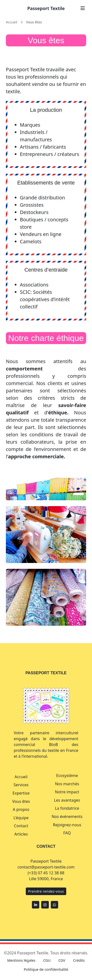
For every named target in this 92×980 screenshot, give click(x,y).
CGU (47, 960)
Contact (21, 826)
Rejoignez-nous (67, 825)
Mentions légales (21, 960)
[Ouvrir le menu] (83, 8)
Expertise (21, 793)
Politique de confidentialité (46, 969)
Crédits (79, 960)
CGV (62, 960)
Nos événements (67, 817)
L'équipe (21, 818)
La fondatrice (67, 808)
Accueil (21, 777)
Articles (21, 834)
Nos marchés (67, 784)
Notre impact (67, 792)
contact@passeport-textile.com (46, 867)
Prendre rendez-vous (46, 891)
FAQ (67, 833)
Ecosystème (67, 776)
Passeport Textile (46, 8)
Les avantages (67, 800)
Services (21, 785)
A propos (21, 809)
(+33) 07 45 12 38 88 (46, 873)
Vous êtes (21, 801)
